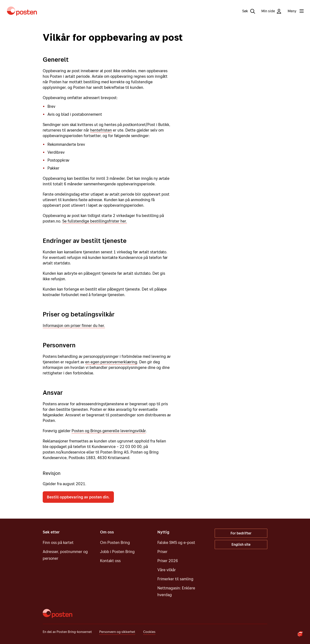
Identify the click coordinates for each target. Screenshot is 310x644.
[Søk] (246, 11)
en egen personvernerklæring (111, 362)
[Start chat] (300, 634)
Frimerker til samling (175, 579)
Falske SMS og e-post (176, 542)
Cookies (149, 632)
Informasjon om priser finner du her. (74, 325)
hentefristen (101, 130)
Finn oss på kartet (58, 542)
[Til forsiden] (22, 11)
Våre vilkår (167, 570)
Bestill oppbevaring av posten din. (78, 497)
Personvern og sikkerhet (117, 632)
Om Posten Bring (115, 542)
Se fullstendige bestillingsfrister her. (95, 221)
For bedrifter (241, 533)
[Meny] (293, 11)
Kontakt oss (110, 561)
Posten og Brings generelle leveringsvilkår (109, 431)
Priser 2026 (168, 561)
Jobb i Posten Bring (117, 552)
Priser (162, 552)
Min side (271, 11)
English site (241, 544)
